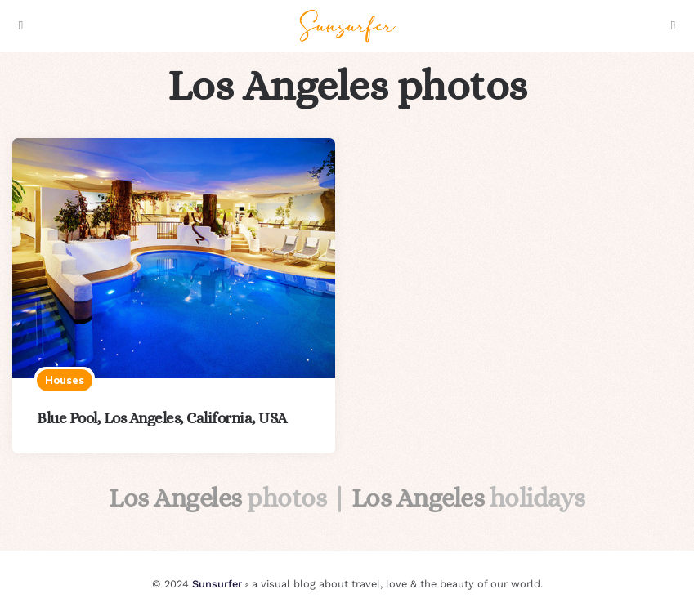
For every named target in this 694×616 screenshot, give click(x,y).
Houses (65, 380)
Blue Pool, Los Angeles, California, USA (162, 418)
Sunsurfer (217, 584)
